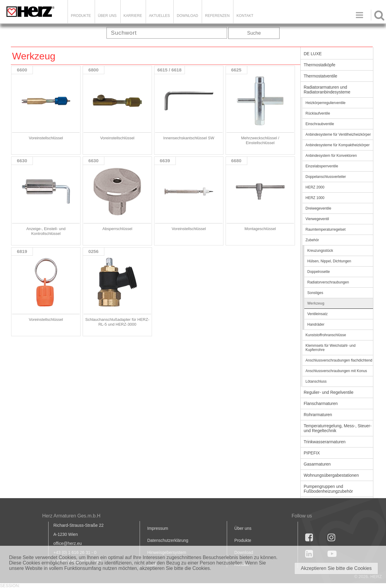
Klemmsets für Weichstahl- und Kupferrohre (331, 348)
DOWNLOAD (187, 16)
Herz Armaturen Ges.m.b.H (71, 516)
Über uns (243, 528)
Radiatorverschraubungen (328, 282)
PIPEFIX (312, 453)
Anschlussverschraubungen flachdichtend (339, 360)
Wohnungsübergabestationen (331, 475)
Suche (254, 33)
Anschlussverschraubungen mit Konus (336, 371)
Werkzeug (316, 303)
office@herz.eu (68, 543)
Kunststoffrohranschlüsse (326, 335)
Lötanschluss (316, 381)
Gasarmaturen (317, 464)
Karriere (133, 16)
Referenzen (217, 16)
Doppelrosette (319, 272)
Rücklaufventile (318, 113)
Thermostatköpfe (320, 65)
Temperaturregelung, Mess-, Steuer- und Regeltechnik (338, 428)
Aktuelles (159, 16)
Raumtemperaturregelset (326, 229)
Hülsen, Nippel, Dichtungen (329, 261)
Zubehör (312, 240)
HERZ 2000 (315, 187)
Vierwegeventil (317, 219)
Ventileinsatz (317, 314)
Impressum (158, 528)
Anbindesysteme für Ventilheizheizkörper (338, 134)
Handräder (316, 324)
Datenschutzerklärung (168, 540)
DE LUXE (313, 54)
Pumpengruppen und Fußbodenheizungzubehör (328, 489)
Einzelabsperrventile (322, 166)
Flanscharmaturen (321, 403)
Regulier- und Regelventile (329, 392)
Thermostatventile (320, 76)
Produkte (81, 16)
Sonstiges (315, 293)
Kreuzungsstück (320, 251)
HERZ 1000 (315, 198)
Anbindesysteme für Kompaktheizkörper (338, 145)
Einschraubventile (320, 124)
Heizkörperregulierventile (326, 103)
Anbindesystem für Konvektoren (331, 156)
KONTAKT (245, 16)
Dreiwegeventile (318, 208)
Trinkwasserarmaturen (325, 442)
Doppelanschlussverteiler (326, 177)
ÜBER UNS (107, 16)
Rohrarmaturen (318, 415)
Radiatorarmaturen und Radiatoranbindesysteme (327, 90)
